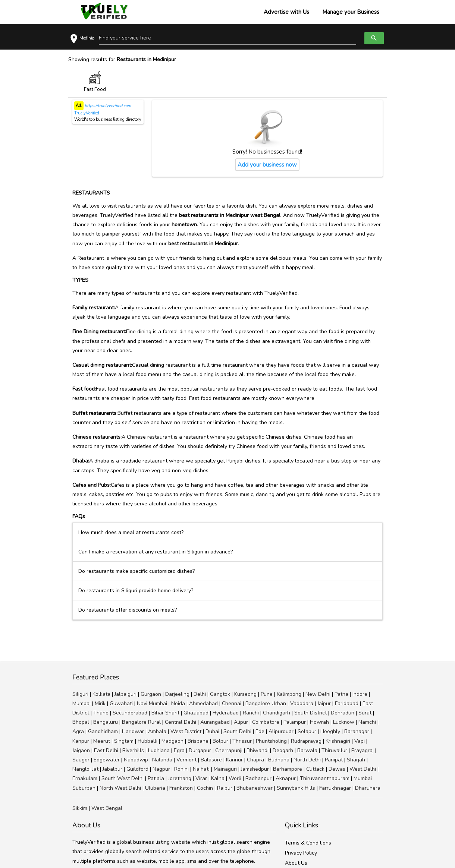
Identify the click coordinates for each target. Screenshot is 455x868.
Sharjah (356, 760)
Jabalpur (112, 769)
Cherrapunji (229, 750)
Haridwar (133, 731)
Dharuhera (368, 788)
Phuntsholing (271, 741)
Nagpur (161, 769)
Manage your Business (351, 12)
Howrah (319, 722)
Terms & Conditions (308, 843)
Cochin (205, 788)
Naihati (201, 769)
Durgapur (200, 750)
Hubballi (148, 741)
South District (310, 713)
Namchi (367, 722)
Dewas (337, 769)
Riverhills (133, 750)
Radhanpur (258, 778)
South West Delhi (123, 778)
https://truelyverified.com (107, 106)
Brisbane (198, 741)
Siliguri (80, 694)
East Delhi (106, 750)
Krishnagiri (338, 741)
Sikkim (80, 808)
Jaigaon (81, 750)
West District (186, 731)
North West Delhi (120, 788)
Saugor (81, 760)
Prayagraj (363, 750)
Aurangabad (215, 722)
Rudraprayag (306, 741)
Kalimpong (289, 694)
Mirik (100, 703)
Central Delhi (181, 722)
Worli (235, 778)
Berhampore (288, 769)
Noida (178, 703)
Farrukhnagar (335, 788)
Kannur (234, 760)
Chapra (255, 760)
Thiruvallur (334, 750)
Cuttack (315, 769)
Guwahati (121, 703)
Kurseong (245, 694)
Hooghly (330, 731)
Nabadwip (136, 760)
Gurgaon (151, 694)
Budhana (279, 760)
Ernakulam (85, 778)
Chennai (232, 703)
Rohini (181, 769)
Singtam (124, 741)
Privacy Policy (301, 853)
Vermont (186, 760)
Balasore (211, 760)
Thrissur (242, 741)
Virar (201, 778)
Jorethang (180, 778)
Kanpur (81, 741)
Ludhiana (159, 750)
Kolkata (101, 694)
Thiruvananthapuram (325, 778)
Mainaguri (225, 769)
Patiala (156, 778)
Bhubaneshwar (255, 788)
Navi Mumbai (152, 703)
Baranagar (357, 731)
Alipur (241, 722)
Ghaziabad (196, 713)
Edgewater (107, 760)
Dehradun (343, 713)
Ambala (157, 731)
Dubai (212, 731)
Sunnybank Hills (296, 788)
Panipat (334, 760)
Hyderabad (226, 713)
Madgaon (172, 741)
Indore (360, 694)
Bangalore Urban (266, 703)
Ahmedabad (203, 703)
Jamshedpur (255, 769)
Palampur (295, 722)
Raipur (225, 788)
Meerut (102, 741)
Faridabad (347, 703)
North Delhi (307, 760)
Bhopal (81, 722)
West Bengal (107, 808)
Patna (341, 694)
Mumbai (81, 703)
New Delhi (318, 694)
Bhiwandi (258, 750)
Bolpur (220, 741)
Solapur (307, 731)
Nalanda (162, 760)
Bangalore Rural (141, 722)
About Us (296, 863)
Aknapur (286, 778)
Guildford (137, 769)
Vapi (360, 741)
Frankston (181, 788)
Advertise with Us (286, 12)
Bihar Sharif (165, 713)
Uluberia (155, 788)
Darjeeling (177, 694)
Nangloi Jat (85, 769)
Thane (101, 713)
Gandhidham (103, 731)
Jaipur (324, 703)
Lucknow (344, 722)
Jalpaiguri (125, 694)
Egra (179, 750)
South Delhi (237, 731)
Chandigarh (277, 713)
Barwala (307, 750)
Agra (78, 731)
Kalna (218, 778)
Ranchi (251, 713)
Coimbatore (266, 722)
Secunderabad (130, 713)
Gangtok (220, 694)
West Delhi (363, 769)
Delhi (200, 694)
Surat (365, 713)
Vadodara (302, 703)
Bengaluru (106, 722)
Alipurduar (281, 731)
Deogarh (283, 750)
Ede (260, 731)
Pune (267, 694)
